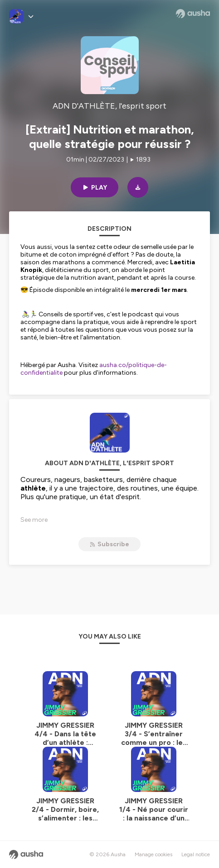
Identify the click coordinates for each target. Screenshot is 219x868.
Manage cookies (153, 854)
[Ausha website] (193, 14)
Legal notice (196, 854)
